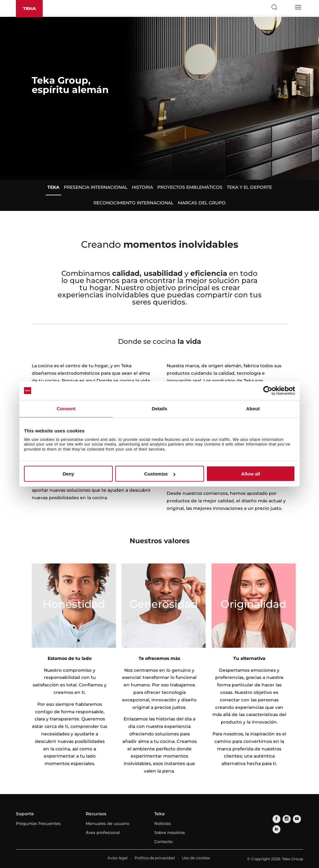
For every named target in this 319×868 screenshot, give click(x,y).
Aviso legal (117, 858)
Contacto (163, 841)
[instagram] (285, 819)
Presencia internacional (96, 187)
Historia (142, 187)
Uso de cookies (196, 858)
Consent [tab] (66, 409)
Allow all (251, 474)
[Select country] (286, 7)
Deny (68, 474)
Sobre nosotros (170, 832)
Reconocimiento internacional (133, 203)
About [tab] (253, 409)
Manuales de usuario (107, 823)
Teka (53, 187)
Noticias (163, 823)
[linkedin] (276, 828)
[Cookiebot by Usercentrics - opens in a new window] (268, 391)
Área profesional (103, 832)
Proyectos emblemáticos (190, 187)
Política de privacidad (155, 858)
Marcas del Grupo (202, 203)
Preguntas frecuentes (38, 823)
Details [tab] (159, 409)
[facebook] (276, 819)
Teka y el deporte (249, 187)
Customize (160, 474)
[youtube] (295, 819)
